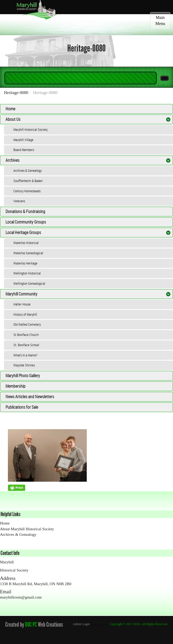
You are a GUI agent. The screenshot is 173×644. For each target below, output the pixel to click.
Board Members (24, 150)
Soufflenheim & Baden (28, 181)
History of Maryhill (25, 314)
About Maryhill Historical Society (27, 529)
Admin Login (81, 624)
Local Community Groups (26, 222)
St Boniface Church (26, 335)
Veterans (19, 201)
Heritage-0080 (16, 93)
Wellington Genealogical (29, 283)
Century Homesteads (27, 191)
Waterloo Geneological (28, 253)
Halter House (22, 304)
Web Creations (51, 624)
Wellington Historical (27, 273)
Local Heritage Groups (23, 232)
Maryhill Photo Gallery (23, 376)
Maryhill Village (23, 140)
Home (10, 109)
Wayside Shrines (24, 365)
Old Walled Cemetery (27, 324)
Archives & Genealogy (27, 170)
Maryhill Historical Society (30, 129)
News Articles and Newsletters (30, 397)
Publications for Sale (22, 407)
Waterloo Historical (26, 243)
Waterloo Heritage (25, 263)
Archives (12, 160)
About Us (13, 119)
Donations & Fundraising (25, 211)
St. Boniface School (26, 345)
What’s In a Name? (25, 355)
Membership (16, 386)
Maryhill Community (21, 294)
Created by (15, 624)
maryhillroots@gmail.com (21, 597)
